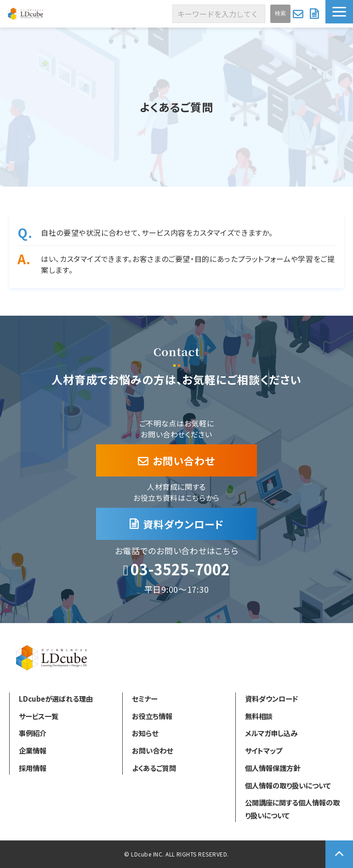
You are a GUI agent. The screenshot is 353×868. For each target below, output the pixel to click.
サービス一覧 (39, 716)
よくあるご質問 (154, 768)
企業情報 (33, 750)
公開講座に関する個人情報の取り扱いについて (292, 809)
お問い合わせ (299, 14)
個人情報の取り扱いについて (288, 785)
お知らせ (145, 733)
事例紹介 (33, 733)
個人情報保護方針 (273, 768)
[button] (339, 12)
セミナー (145, 698)
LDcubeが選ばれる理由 (56, 698)
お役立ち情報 (152, 716)
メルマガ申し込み (271, 733)
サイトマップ (264, 750)
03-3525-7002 (180, 570)
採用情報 (33, 768)
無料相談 (259, 716)
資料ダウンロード (315, 14)
